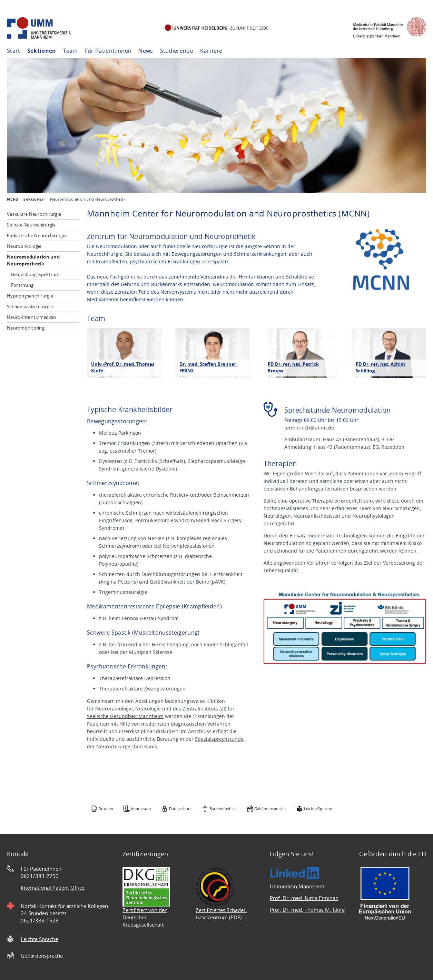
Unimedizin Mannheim (297, 886)
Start (14, 51)
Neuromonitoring (26, 328)
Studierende (177, 51)
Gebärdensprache (270, 809)
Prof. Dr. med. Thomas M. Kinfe (307, 910)
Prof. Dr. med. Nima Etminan (304, 898)
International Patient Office (53, 888)
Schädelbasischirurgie (30, 306)
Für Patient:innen (108, 51)
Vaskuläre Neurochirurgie (34, 214)
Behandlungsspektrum (35, 274)
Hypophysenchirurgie (30, 296)
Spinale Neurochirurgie (31, 225)
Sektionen (42, 51)
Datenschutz (180, 809)
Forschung (22, 285)
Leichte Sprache (318, 809)
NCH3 (12, 199)
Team (71, 51)
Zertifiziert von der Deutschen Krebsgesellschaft (145, 917)
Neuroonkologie (24, 246)
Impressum (141, 809)
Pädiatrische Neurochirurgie (37, 235)
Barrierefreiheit (223, 809)
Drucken (106, 809)
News (146, 51)
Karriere (211, 51)
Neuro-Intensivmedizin (31, 317)
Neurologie (148, 709)
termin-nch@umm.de (309, 428)
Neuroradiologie (114, 709)
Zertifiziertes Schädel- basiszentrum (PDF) (221, 914)
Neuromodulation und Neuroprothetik (33, 260)
